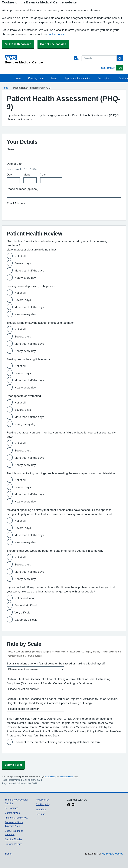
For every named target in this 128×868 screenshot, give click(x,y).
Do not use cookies (53, 44)
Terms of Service (67, 777)
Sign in (8, 854)
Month (27, 175)
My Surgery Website (113, 854)
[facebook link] (69, 805)
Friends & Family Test (16, 818)
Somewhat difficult (26, 605)
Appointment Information (78, 78)
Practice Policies (14, 844)
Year (43, 175)
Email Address (16, 203)
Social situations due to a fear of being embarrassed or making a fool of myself (56, 663)
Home (18, 78)
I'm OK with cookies (18, 44)
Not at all (20, 256)
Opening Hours (36, 78)
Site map (41, 814)
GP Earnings (12, 808)
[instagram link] (73, 805)
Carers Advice (12, 813)
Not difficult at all (25, 598)
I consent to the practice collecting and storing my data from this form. (58, 742)
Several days (23, 263)
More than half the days (29, 271)
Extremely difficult (26, 620)
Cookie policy (43, 804)
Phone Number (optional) (23, 189)
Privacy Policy (50, 777)
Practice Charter (13, 839)
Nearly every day (25, 278)
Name (11, 149)
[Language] (77, 58)
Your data (41, 809)
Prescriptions (104, 78)
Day (9, 175)
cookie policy (56, 34)
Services (123, 78)
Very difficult (22, 612)
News (54, 78)
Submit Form (13, 765)
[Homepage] (39, 60)
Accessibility (42, 800)
